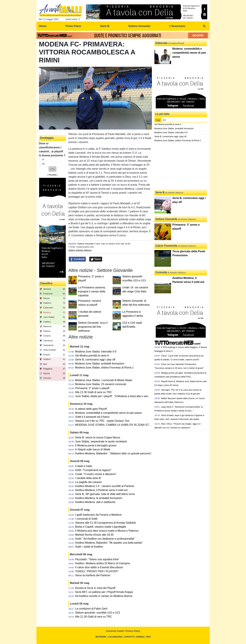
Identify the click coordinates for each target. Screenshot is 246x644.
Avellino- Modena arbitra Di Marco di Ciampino (103, 563)
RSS (148, 637)
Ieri (164, 120)
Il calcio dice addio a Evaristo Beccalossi (99, 567)
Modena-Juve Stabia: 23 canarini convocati (101, 384)
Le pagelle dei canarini (88, 482)
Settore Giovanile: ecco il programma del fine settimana (93, 327)
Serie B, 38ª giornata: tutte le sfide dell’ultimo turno (105, 494)
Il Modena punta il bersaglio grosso (96, 445)
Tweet (96, 259)
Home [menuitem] (43, 26)
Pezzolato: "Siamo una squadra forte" (97, 559)
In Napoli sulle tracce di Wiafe (93, 449)
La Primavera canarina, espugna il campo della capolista (92, 291)
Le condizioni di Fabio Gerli (91, 609)
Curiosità (161, 272)
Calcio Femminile (166, 246)
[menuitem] (204, 26)
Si (43, 159)
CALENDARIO (115, 637)
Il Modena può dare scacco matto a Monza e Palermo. (107, 531)
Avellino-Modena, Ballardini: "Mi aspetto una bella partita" (109, 543)
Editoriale (161, 43)
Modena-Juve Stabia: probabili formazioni (100, 364)
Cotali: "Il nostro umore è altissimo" (96, 474)
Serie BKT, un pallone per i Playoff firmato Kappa (104, 592)
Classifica (46, 283)
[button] (52, 169)
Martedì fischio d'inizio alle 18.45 (94, 535)
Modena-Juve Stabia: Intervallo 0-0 (96, 352)
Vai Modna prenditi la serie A (92, 356)
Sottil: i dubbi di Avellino (89, 547)
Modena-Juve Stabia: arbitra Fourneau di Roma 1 (104, 368)
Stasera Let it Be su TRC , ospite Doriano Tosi (102, 421)
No (43, 164)
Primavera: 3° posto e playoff (92, 388)
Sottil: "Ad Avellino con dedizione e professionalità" (105, 539)
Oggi (158, 120)
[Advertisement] (181, 166)
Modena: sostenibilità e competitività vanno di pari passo (108, 413)
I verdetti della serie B (88, 478)
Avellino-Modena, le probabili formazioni (99, 498)
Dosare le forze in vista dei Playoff (95, 588)
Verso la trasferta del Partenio (93, 575)
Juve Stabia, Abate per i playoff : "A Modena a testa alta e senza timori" (117, 396)
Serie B (160, 192)
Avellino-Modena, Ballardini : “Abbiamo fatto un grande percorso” (113, 453)
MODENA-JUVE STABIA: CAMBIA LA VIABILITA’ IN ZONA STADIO (115, 425)
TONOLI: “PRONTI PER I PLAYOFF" (97, 571)
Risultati (52, 175)
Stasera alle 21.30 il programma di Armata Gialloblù (106, 523)
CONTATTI (129, 637)
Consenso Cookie (115, 631)
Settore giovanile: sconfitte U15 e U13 (98, 613)
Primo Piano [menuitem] (73, 26)
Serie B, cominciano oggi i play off (95, 360)
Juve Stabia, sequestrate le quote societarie (101, 441)
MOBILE (140, 637)
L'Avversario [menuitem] (177, 26)
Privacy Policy (133, 631)
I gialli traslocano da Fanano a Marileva (98, 515)
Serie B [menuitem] (105, 26)
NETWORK (101, 637)
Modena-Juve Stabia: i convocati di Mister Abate (104, 380)
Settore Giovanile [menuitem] (139, 26)
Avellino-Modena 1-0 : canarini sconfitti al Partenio (105, 486)
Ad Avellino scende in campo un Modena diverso (104, 596)
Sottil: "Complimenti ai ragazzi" (93, 470)
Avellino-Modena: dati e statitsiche (95, 502)
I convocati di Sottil (86, 519)
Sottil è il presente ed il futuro (92, 417)
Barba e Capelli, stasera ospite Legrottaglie (101, 527)
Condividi (77, 259)
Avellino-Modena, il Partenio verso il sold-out (101, 490)
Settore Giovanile (85, 244)
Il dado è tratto (84, 466)
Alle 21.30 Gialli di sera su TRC (93, 392)
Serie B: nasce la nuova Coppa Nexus (98, 437)
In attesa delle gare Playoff (91, 409)
